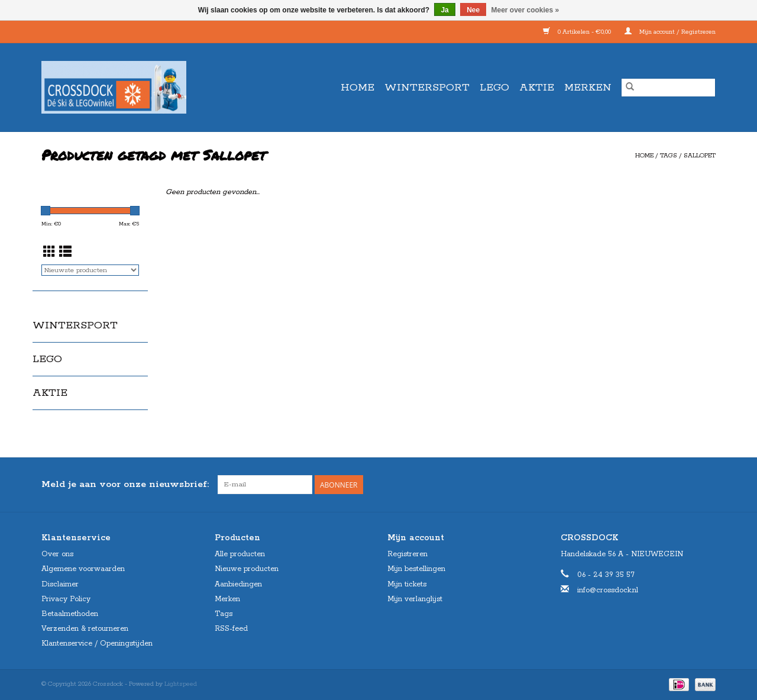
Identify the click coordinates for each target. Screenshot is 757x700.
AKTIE (537, 88)
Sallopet (700, 156)
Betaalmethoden (70, 614)
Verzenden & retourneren (85, 629)
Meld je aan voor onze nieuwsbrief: (125, 484)
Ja (444, 10)
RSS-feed (231, 629)
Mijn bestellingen (416, 569)
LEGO (494, 88)
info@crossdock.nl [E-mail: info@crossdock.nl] (608, 590)
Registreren (407, 554)
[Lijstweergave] (65, 253)
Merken (588, 88)
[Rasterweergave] (49, 253)
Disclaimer (60, 584)
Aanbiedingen (238, 584)
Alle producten (240, 554)
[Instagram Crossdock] (706, 485)
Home (358, 88)
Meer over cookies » (525, 10)
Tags (669, 156)
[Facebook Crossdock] (685, 485)
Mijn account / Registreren (670, 32)
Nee (473, 10)
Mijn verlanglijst (415, 599)
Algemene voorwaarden (83, 569)
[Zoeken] (668, 88)
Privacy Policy (66, 599)
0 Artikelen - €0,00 (578, 32)
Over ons (57, 554)
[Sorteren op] (90, 270)
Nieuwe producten (247, 569)
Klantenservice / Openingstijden (97, 643)
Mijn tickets (407, 584)
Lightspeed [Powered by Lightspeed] (181, 684)
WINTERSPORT (427, 88)
